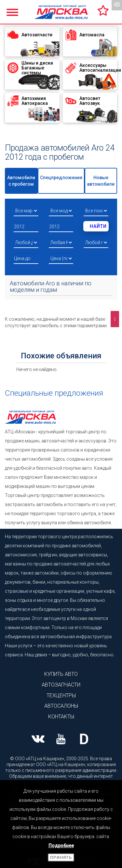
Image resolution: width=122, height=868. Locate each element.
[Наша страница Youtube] (61, 740)
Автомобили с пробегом (21, 181)
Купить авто (61, 674)
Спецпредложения (61, 178)
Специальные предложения (54, 393)
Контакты (61, 717)
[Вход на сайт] (117, 5)
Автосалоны (61, 706)
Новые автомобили (101, 181)
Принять (61, 857)
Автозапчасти (61, 685)
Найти (98, 226)
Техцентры (61, 695)
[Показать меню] (13, 11)
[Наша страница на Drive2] (84, 740)
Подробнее (61, 846)
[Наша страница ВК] (38, 740)
